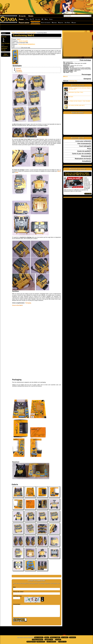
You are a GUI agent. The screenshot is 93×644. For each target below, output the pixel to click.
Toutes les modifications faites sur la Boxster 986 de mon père (77, 174)
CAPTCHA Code (17, 596)
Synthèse (18, 69)
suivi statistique (51, 642)
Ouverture (20, 72)
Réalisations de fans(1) (83, 159)
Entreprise (4, 48)
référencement (41, 642)
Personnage (5, 47)
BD (42, 19)
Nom (14, 587)
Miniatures (54, 23)
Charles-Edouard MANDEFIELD (27, 44)
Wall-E (19, 40)
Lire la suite (88, 194)
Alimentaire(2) (86, 156)
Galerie (3, 50)
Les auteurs (65, 637)
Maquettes (61, 23)
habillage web (49, 640)
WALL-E (65, 77)
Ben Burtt (69, 98)
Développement (31, 642)
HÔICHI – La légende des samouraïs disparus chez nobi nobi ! (78, 89)
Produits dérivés (24, 23)
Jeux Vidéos (67, 23)
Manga (46, 19)
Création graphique (37, 640)
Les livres (38, 19)
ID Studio (58, 640)
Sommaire (4, 37)
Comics (51, 19)
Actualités (22, 16)
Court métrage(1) (85, 146)
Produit (21, 19)
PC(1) (89, 149)
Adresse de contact (18, 592)
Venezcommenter (6, 55)
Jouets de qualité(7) (84, 151)
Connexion (73, 637)
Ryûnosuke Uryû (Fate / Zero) (74, 94)
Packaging (19, 70)
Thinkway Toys (73, 81)
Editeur (47, 637)
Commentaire (17, 604)
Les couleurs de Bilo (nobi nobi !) (74, 107)
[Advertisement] (24, 27)
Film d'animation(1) (84, 144)
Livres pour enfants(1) (83, 141)
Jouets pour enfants (46, 23)
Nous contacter (39, 637)
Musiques (74, 23)
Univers (31, 16)
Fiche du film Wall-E (17, 305)
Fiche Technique (6, 43)
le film (16, 173)
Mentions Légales (55, 637)
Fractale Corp (62, 642)
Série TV (32, 19)
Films (27, 19)
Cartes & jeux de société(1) (82, 154)
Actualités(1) (87, 161)
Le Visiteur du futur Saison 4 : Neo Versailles (77, 102)
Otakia (13, 33)
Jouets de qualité (35, 23)
